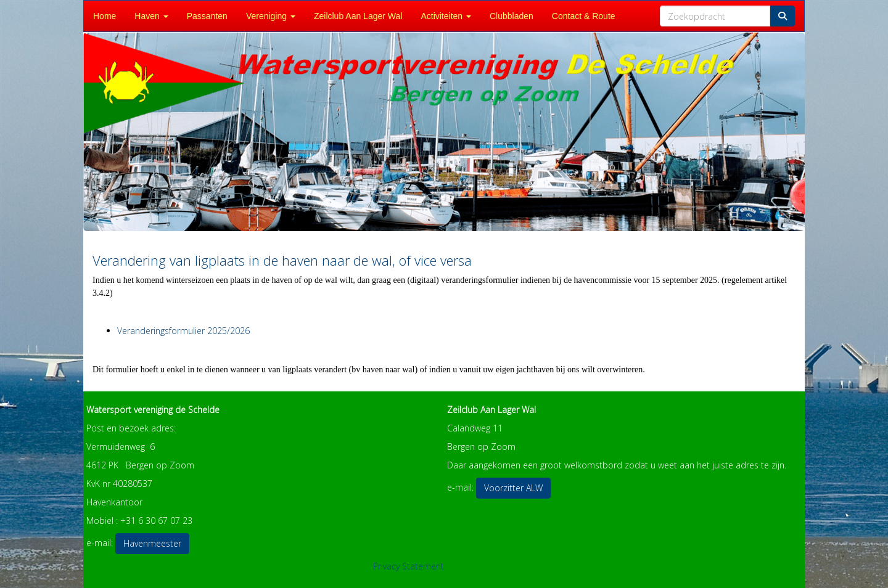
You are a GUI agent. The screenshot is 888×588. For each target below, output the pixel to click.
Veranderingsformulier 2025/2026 (183, 331)
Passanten (207, 16)
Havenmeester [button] (152, 543)
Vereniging (271, 16)
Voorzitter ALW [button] (513, 488)
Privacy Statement (409, 566)
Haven (151, 16)
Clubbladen (512, 16)
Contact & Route (584, 16)
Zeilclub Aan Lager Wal (358, 16)
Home (105, 16)
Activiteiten (446, 16)
